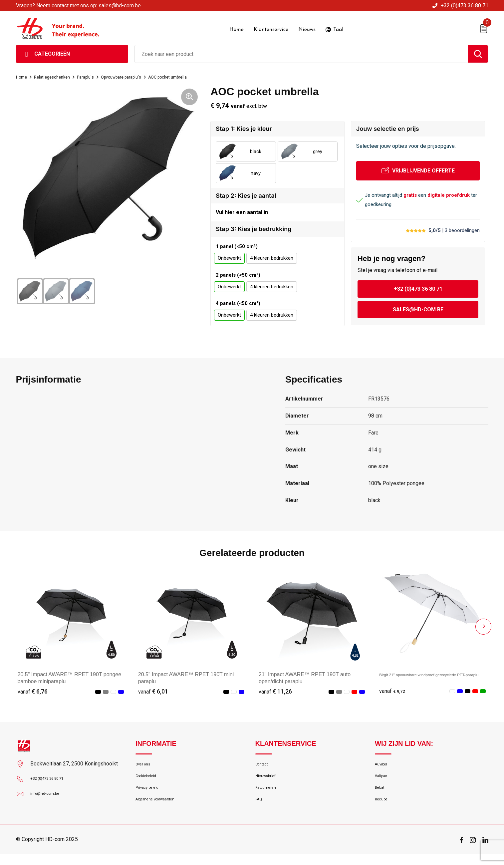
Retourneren (269, 794)
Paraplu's (95, 75)
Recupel (383, 809)
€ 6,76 (33, 691)
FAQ (260, 809)
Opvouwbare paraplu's (137, 75)
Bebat (381, 794)
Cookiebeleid (149, 780)
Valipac (383, 780)
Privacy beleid (150, 794)
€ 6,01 (153, 691)
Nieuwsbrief (268, 780)
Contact (264, 766)
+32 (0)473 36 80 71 (465, 5)
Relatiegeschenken (57, 75)
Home (23, 75)
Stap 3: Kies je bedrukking (253, 229)
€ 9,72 (394, 691)
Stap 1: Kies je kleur (244, 126)
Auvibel (383, 766)
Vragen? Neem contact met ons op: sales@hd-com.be (78, 5)
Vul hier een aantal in (242, 211)
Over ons (145, 766)
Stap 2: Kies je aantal (246, 193)
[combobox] (301, 52)
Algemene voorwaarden (161, 809)
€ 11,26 (275, 691)
